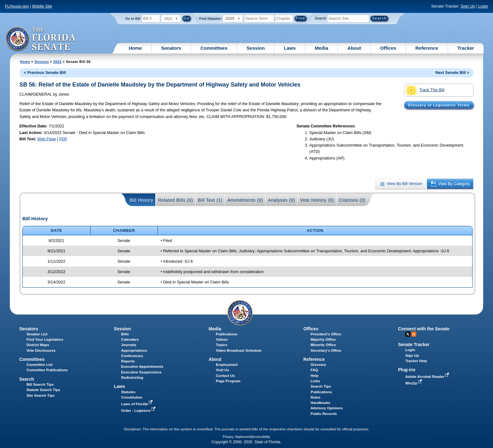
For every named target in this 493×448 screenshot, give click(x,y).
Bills (125, 334)
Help (315, 376)
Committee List (39, 365)
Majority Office (323, 339)
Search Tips (321, 386)
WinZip (414, 383)
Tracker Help (416, 361)
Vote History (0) (317, 200)
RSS (414, 334)
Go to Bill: (133, 19)
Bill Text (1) (210, 200)
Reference (427, 48)
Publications (227, 334)
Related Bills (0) (176, 200)
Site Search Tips (40, 395)
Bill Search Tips (40, 384)
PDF (63, 139)
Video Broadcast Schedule (239, 350)
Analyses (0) (282, 200)
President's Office (326, 334)
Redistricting (132, 378)
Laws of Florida (137, 404)
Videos (222, 339)
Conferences (132, 356)
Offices (388, 48)
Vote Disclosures (41, 350)
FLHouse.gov (17, 6)
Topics (222, 345)
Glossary (318, 365)
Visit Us (223, 370)
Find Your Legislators (45, 339)
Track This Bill (425, 90)
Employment (227, 365)
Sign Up (468, 6)
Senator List (37, 334)
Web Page (47, 139)
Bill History (142, 200)
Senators (171, 48)
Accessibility (261, 437)
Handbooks (321, 403)
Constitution (132, 397)
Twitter (408, 334)
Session (256, 48)
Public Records (324, 414)
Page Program (228, 381)
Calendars (130, 339)
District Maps (38, 345)
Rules (316, 397)
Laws (290, 48)
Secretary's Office (326, 350)
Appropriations (134, 350)
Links (315, 381)
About (354, 48)
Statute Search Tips (43, 390)
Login (483, 6)
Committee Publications (47, 370)
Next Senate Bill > (452, 73)
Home (136, 48)
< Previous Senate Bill (45, 73)
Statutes (128, 392)
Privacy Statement (237, 437)
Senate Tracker (414, 344)
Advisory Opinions (327, 408)
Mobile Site (42, 6)
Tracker (466, 48)
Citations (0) (352, 200)
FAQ (314, 370)
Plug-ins (407, 370)
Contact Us (226, 376)
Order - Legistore (139, 411)
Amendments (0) (245, 200)
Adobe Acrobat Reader (428, 377)
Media (321, 48)
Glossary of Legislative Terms (439, 105)
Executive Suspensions (141, 372)
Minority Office (323, 345)
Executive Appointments (142, 367)
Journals (129, 345)
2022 (57, 62)
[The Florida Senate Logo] (41, 39)
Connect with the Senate (424, 329)
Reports (128, 361)
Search (320, 18)
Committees (214, 48)
